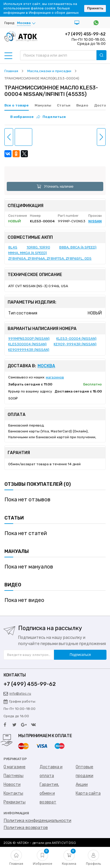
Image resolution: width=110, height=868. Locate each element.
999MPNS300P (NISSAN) (29, 339)
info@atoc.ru (17, 693)
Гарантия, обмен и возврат (49, 793)
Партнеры (13, 776)
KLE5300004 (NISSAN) (27, 344)
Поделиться (51, 117)
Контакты (13, 793)
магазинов (55, 377)
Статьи (64, 105)
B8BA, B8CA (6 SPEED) (78, 247)
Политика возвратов (26, 828)
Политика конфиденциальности (37, 820)
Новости (12, 785)
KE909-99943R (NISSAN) (75, 344)
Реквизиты (15, 802)
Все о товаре (17, 105)
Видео (82, 105)
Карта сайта (88, 793)
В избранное (22, 117)
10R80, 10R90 (38, 247)
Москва (46, 366)
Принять (95, 8)
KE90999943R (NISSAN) (29, 350)
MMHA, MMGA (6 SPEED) (28, 253)
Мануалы (43, 105)
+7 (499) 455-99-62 (85, 34)
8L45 (13, 247)
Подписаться (80, 655)
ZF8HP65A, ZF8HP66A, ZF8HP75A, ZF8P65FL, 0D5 (50, 258)
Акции (82, 785)
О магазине (15, 767)
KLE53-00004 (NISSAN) (76, 339)
